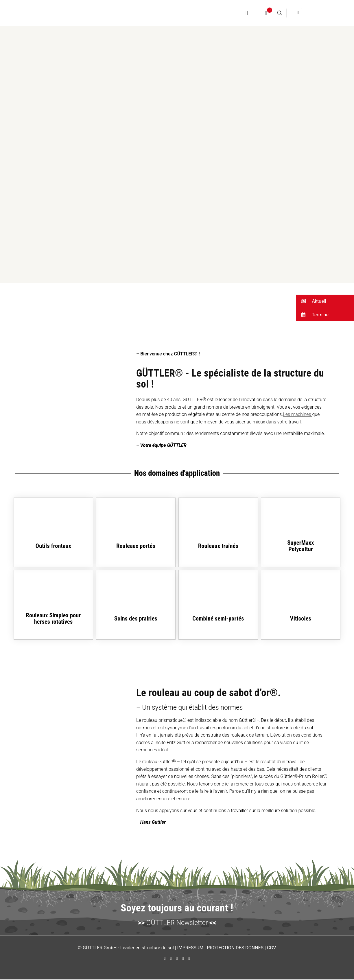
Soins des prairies (136, 619)
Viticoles (301, 619)
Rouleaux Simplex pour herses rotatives (54, 619)
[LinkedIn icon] (177, 959)
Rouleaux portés (136, 546)
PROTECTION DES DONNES (235, 948)
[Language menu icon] (294, 13)
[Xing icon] (189, 959)
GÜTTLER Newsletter (177, 923)
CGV (272, 948)
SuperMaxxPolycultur (300, 546)
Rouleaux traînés (218, 546)
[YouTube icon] (171, 959)
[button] (325, 301)
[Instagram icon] (183, 959)
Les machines (297, 415)
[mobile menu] (247, 13)
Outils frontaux (53, 546)
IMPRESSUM (190, 948)
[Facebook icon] (165, 959)
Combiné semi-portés (218, 619)
